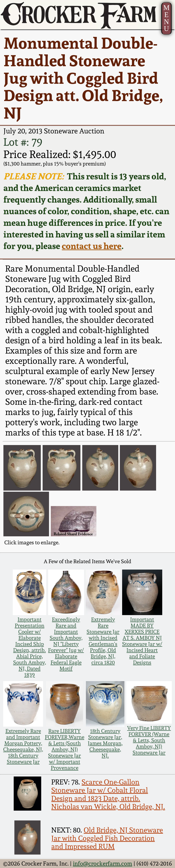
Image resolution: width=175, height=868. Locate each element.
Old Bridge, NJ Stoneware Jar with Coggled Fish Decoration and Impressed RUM (107, 838)
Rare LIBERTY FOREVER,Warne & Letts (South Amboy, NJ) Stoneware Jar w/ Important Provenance (65, 749)
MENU (166, 18)
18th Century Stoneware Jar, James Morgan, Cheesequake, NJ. (105, 743)
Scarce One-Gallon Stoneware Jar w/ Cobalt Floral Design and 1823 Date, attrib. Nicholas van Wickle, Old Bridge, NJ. (108, 794)
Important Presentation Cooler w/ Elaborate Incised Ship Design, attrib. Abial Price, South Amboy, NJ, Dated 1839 (30, 647)
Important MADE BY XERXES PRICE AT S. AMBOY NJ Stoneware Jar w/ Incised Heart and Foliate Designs (142, 641)
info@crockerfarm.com (103, 863)
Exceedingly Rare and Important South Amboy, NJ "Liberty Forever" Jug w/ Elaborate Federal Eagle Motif (66, 644)
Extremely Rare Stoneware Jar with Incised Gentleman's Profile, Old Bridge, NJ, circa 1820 (103, 641)
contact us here (92, 246)
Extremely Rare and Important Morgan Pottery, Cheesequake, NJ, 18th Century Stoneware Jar (23, 746)
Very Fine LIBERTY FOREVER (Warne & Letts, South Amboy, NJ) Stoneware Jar (149, 740)
